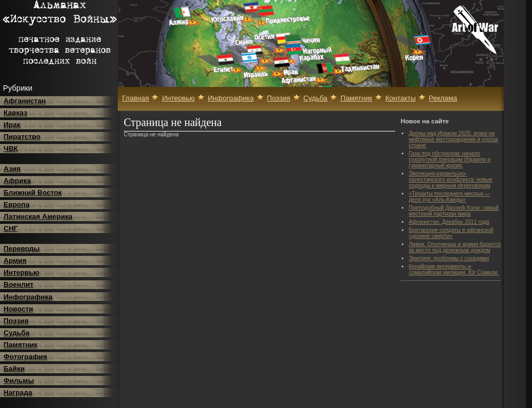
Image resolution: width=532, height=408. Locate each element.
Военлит (19, 284)
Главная (135, 98)
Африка (17, 181)
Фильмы (19, 381)
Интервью (22, 272)
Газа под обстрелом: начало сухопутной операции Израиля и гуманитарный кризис (449, 159)
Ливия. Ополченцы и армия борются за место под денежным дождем (455, 247)
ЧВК (11, 149)
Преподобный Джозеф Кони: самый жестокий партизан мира (454, 211)
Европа (17, 205)
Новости (19, 309)
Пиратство (22, 137)
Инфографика (28, 297)
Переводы (22, 249)
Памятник (21, 345)
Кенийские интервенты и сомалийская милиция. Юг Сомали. (454, 269)
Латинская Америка (38, 216)
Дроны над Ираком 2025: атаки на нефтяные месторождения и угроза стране (453, 139)
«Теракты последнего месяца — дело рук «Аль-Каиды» (449, 197)
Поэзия (16, 321)
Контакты (401, 98)
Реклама (443, 98)
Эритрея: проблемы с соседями (449, 258)
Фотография (26, 357)
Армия (15, 261)
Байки (14, 369)
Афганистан (25, 101)
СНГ (11, 228)
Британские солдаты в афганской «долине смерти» (451, 233)
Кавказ (16, 113)
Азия (12, 169)
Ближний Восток (33, 193)
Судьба (17, 333)
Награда (18, 393)
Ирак (12, 125)
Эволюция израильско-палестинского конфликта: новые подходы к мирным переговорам (451, 180)
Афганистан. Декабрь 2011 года (449, 222)
